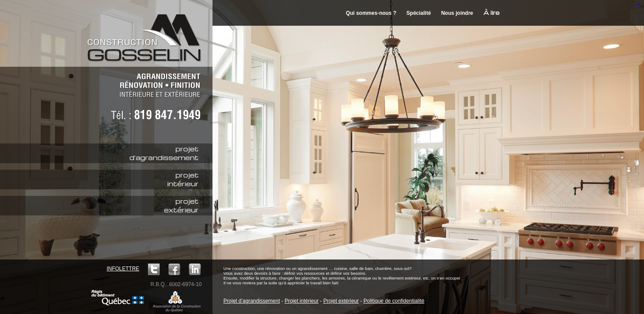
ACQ (177, 301)
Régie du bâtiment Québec (118, 298)
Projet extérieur (341, 301)
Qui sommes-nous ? (371, 13)
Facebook (174, 269)
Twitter (154, 269)
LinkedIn (195, 269)
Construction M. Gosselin (147, 33)
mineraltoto (639, 5)
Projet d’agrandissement (252, 301)
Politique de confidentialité (394, 301)
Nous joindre (457, 13)
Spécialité (419, 13)
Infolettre (123, 269)
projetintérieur (183, 179)
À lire (492, 12)
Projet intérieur (301, 301)
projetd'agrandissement (164, 153)
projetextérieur (181, 205)
